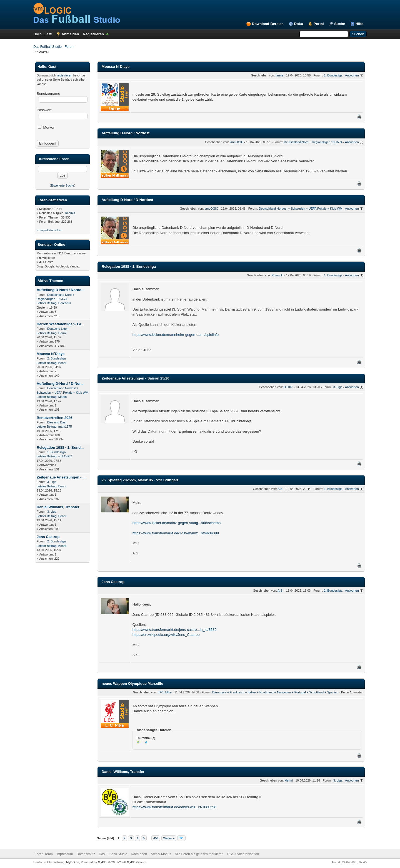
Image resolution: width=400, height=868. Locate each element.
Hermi (62, 333)
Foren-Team (44, 854)
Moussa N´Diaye (51, 354)
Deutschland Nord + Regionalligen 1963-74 (313, 142)
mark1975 (65, 426)
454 (156, 838)
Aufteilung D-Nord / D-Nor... (60, 384)
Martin (63, 397)
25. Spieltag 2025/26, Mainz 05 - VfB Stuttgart (140, 480)
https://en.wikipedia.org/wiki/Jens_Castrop (166, 635)
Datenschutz (86, 854)
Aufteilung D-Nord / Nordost (125, 133)
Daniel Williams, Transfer (58, 507)
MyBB (102, 862)
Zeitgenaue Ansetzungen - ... (61, 477)
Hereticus (65, 303)
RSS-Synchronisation (243, 854)
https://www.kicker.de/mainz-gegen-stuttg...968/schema (177, 523)
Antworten (352, 75)
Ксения (70, 213)
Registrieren (93, 34)
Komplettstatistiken (49, 230)
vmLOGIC (65, 456)
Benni (62, 363)
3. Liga (52, 482)
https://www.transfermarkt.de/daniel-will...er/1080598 (174, 807)
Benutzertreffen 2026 (55, 418)
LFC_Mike (165, 692)
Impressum (65, 854)
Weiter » (169, 838)
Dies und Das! (57, 422)
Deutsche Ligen (58, 329)
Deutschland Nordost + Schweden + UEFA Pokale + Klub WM (301, 209)
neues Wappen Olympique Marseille (132, 684)
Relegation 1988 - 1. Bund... (60, 447)
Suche (340, 24)
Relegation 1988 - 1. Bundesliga (129, 266)
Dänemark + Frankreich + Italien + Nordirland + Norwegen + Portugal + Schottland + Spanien (275, 692)
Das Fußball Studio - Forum (54, 47)
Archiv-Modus (161, 854)
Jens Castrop (48, 537)
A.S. (280, 489)
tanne (279, 75)
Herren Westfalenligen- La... (60, 324)
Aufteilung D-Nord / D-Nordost (127, 200)
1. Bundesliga (57, 452)
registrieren (65, 75)
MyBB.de (73, 862)
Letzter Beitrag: (47, 303)
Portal (319, 24)
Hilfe (359, 24)
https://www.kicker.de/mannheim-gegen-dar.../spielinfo (176, 335)
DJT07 (288, 387)
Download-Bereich (268, 24)
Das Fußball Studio (113, 854)
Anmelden (70, 34)
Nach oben (139, 854)
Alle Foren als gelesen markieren (199, 854)
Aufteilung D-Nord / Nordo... (61, 290)
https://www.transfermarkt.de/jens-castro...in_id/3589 (175, 630)
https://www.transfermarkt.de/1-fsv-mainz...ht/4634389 (176, 533)
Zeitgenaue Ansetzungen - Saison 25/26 (136, 378)
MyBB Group (136, 862)
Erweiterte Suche (62, 185)
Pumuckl (277, 275)
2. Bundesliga (57, 358)
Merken (47, 127)
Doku (299, 24)
